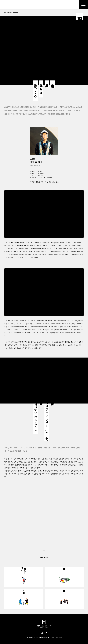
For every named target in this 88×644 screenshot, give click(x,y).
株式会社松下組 (13, 5)
